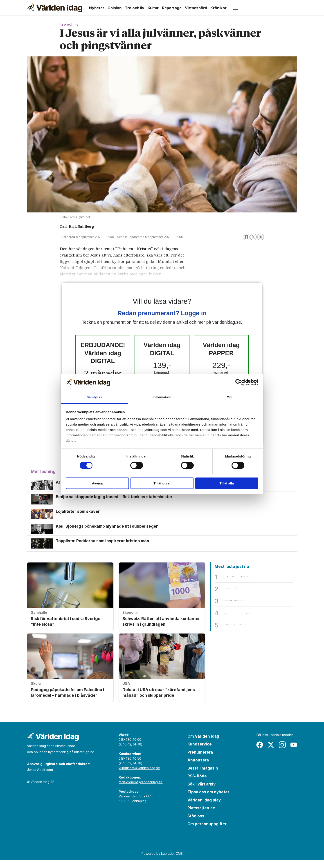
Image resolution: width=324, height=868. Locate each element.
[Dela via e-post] (261, 237)
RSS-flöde (197, 784)
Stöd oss (196, 824)
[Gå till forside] (55, 8)
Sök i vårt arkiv (201, 792)
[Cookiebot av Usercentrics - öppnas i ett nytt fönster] (239, 382)
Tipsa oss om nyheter (208, 800)
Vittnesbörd (196, 8)
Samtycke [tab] (95, 397)
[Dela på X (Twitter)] (253, 237)
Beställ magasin (203, 776)
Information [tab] (162, 397)
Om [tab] (229, 397)
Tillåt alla (227, 483)
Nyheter (97, 8)
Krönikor (218, 8)
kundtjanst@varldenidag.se (139, 776)
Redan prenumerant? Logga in (162, 313)
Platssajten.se (201, 816)
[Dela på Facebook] (246, 237)
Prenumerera (200, 760)
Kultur (153, 8)
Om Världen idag (203, 744)
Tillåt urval (162, 483)
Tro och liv (135, 8)
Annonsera (198, 768)
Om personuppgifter (207, 832)
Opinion (115, 8)
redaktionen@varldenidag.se (141, 790)
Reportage (172, 8)
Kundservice (200, 752)
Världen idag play (204, 808)
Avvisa (97, 483)
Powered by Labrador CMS (162, 861)
